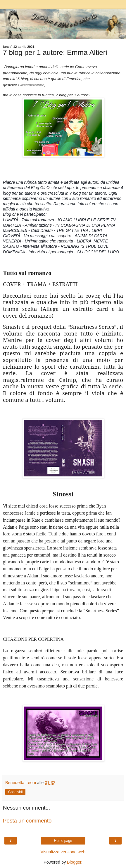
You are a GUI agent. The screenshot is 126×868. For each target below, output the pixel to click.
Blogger (74, 862)
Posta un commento (27, 821)
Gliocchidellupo (31, 85)
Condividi (15, 792)
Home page (63, 841)
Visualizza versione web (63, 852)
